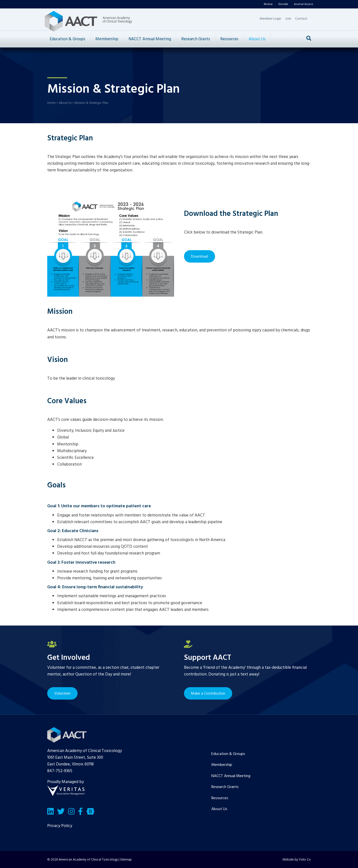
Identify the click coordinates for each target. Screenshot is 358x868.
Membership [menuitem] (222, 765)
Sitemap (126, 860)
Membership (107, 39)
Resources (229, 39)
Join (288, 19)
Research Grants (196, 39)
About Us (257, 39)
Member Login (270, 19)
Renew (268, 4)
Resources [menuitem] (220, 798)
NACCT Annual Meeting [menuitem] (231, 776)
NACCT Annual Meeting (150, 39)
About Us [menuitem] (219, 809)
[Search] (309, 38)
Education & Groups (67, 39)
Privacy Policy (60, 826)
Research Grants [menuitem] (225, 787)
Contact (301, 19)
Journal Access (304, 4)
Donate (283, 4)
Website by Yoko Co (297, 860)
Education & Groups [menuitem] (228, 754)
